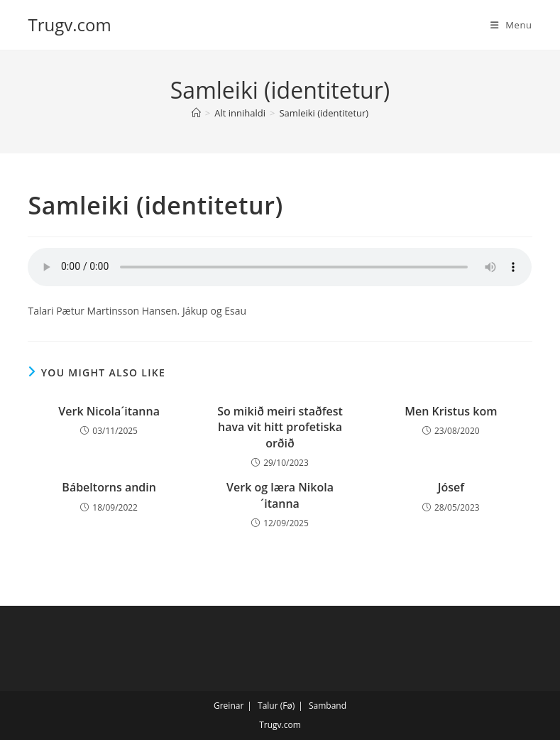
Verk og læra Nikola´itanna (280, 495)
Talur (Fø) (276, 706)
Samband (328, 706)
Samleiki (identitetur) (324, 113)
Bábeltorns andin (109, 487)
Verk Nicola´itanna (109, 411)
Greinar (229, 706)
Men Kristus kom (451, 411)
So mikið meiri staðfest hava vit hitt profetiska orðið (280, 427)
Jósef (451, 487)
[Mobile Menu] (511, 25)
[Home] (196, 113)
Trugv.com (69, 25)
